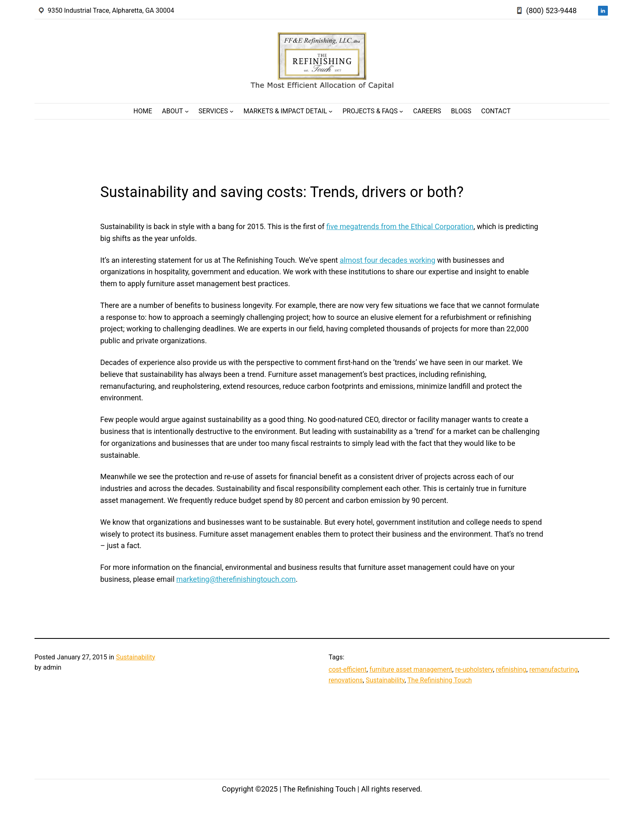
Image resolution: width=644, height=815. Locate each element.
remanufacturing (554, 669)
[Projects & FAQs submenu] (401, 111)
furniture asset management (411, 669)
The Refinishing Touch (440, 680)
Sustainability (135, 657)
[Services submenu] (232, 111)
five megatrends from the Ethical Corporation (400, 226)
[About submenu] (187, 111)
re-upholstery (474, 669)
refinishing (511, 669)
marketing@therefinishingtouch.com (236, 579)
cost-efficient (347, 669)
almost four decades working (388, 260)
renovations (346, 680)
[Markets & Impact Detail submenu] (331, 111)
